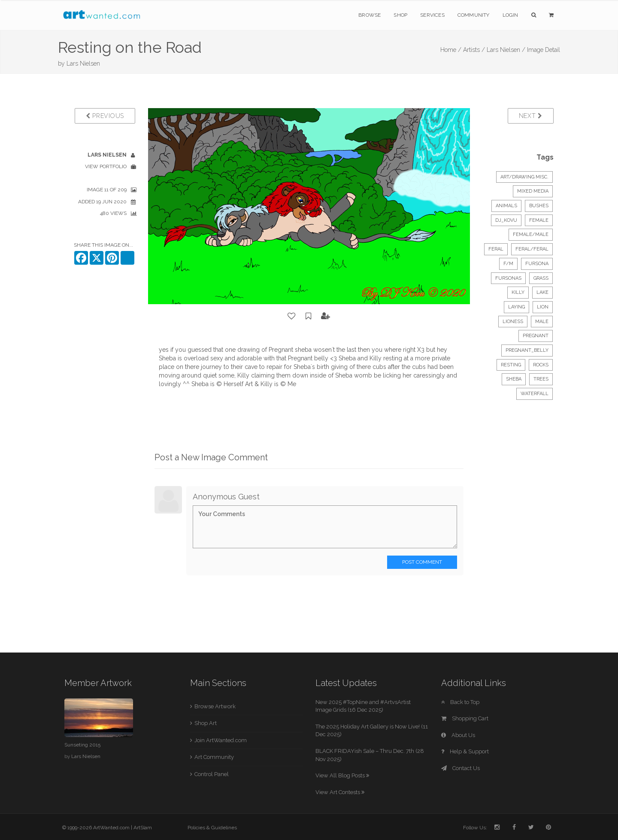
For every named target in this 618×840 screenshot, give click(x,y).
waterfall (535, 394)
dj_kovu (506, 220)
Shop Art (206, 723)
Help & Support (465, 751)
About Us (458, 735)
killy (518, 292)
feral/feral (532, 249)
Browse (370, 15)
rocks (541, 365)
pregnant (536, 336)
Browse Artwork (215, 706)
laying (517, 307)
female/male (531, 234)
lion (543, 307)
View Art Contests (340, 792)
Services (432, 15)
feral (496, 249)
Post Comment (422, 562)
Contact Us (460, 768)
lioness (513, 322)
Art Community (214, 757)
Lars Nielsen (83, 63)
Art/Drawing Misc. (524, 177)
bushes (539, 206)
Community (474, 15)
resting (511, 365)
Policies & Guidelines (212, 828)
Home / (451, 50)
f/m (508, 264)
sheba (514, 379)
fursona (537, 264)
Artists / (474, 50)
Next (531, 116)
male (542, 322)
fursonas (508, 278)
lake (542, 292)
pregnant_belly (527, 350)
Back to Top (460, 702)
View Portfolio (106, 166)
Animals (506, 206)
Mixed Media (533, 191)
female (539, 220)
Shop (400, 15)
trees (541, 379)
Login (510, 15)
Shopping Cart (465, 718)
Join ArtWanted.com (221, 740)
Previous (105, 116)
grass (541, 278)
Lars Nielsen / (506, 50)
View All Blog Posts (342, 775)
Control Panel (212, 774)
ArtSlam (143, 828)
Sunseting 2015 (82, 745)
